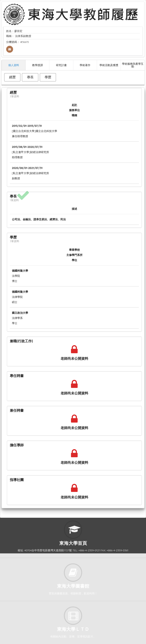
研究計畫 (61, 65)
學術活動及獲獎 (109, 65)
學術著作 (85, 65)
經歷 (12, 77)
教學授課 (38, 65)
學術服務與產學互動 (133, 65)
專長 (30, 77)
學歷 (48, 77)
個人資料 (14, 65)
